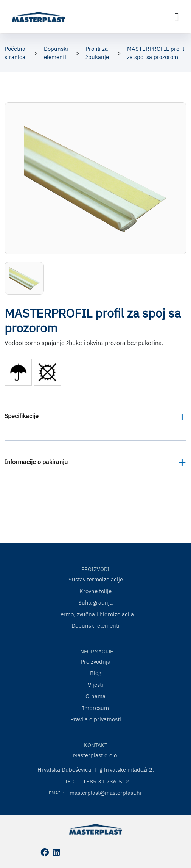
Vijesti (95, 685)
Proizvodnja (95, 662)
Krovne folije (95, 591)
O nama (95, 696)
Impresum (95, 708)
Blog (96, 673)
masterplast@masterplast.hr (106, 793)
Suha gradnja (95, 602)
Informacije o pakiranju (36, 462)
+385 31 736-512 (106, 781)
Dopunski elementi (95, 626)
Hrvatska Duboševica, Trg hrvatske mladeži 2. (96, 770)
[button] (24, 278)
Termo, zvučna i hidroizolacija (96, 614)
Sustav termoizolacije (96, 579)
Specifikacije (22, 416)
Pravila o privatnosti (96, 719)
